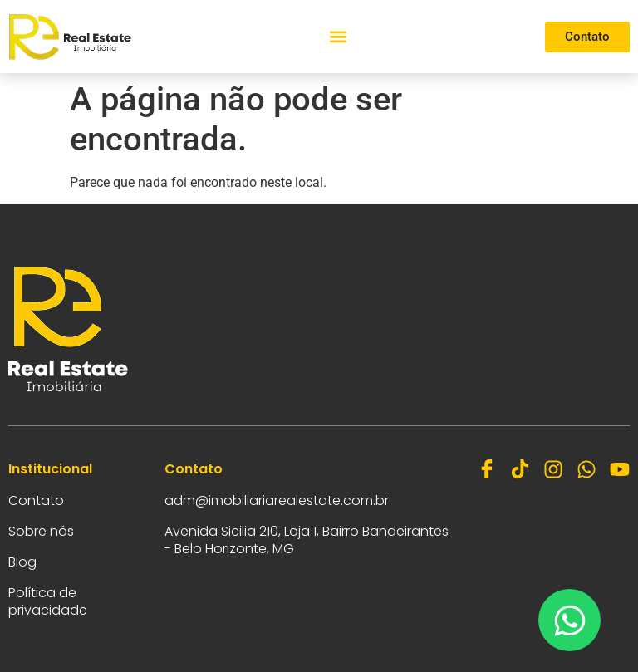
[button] (339, 37)
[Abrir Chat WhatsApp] (569, 620)
